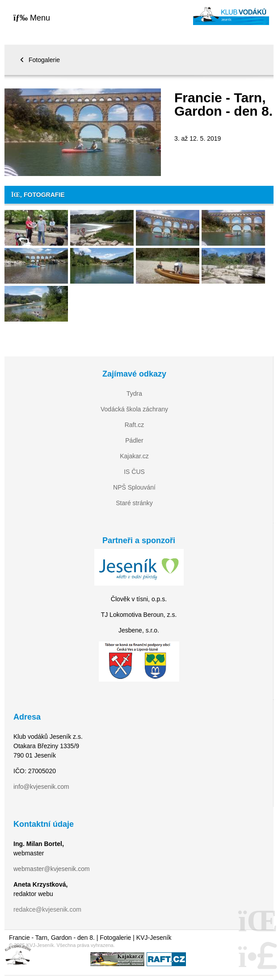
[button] (32, 18)
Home (231, 16)
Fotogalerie (44, 60)
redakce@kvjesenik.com (47, 909)
